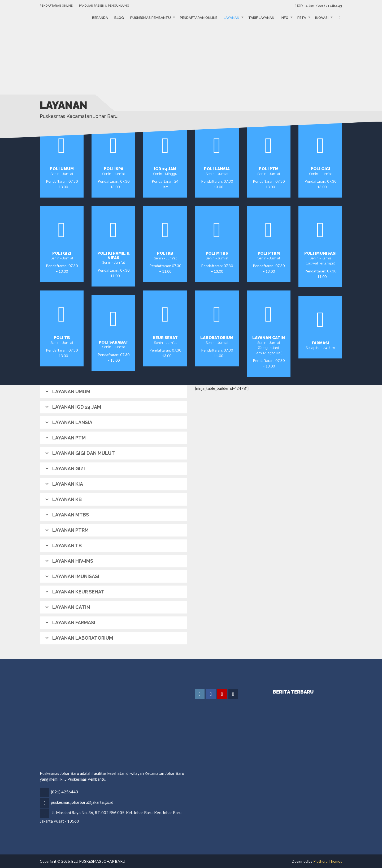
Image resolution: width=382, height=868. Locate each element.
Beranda (100, 18)
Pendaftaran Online (56, 6)
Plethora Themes (328, 861)
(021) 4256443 (64, 792)
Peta (302, 18)
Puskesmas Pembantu (151, 18)
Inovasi (322, 18)
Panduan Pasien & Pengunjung (104, 6)
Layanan (231, 18)
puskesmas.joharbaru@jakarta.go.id (82, 802)
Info (285, 18)
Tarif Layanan (261, 18)
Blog (119, 18)
